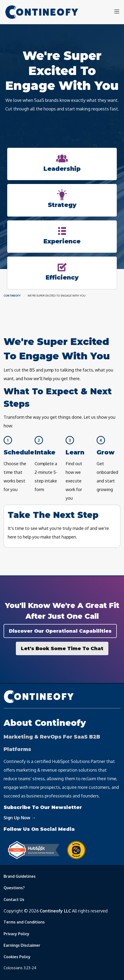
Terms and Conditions (24, 922)
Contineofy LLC (55, 911)
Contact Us (14, 900)
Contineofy (12, 296)
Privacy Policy (16, 934)
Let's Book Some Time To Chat (62, 648)
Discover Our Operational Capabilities (60, 631)
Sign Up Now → (20, 818)
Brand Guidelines (20, 876)
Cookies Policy (17, 957)
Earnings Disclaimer (22, 945)
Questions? (14, 888)
